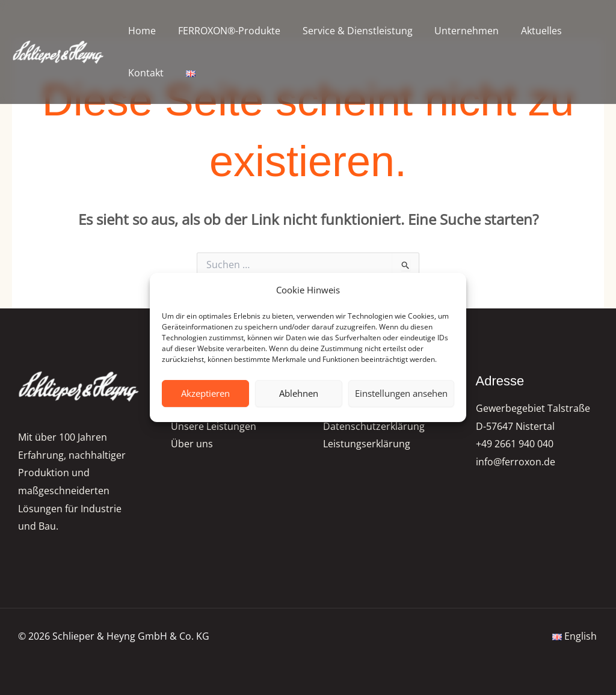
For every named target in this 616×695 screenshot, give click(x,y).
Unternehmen (457, 31)
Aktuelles (529, 31)
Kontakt (145, 73)
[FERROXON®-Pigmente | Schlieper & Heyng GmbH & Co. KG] (59, 52)
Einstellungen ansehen (401, 393)
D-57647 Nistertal (515, 426)
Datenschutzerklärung (374, 426)
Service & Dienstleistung (350, 31)
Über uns (192, 444)
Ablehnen (299, 393)
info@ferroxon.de (516, 462)
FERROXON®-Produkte (225, 31)
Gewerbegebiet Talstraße (533, 408)
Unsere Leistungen (214, 426)
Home (141, 31)
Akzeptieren (205, 393)
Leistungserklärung (367, 444)
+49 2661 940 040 (515, 444)
